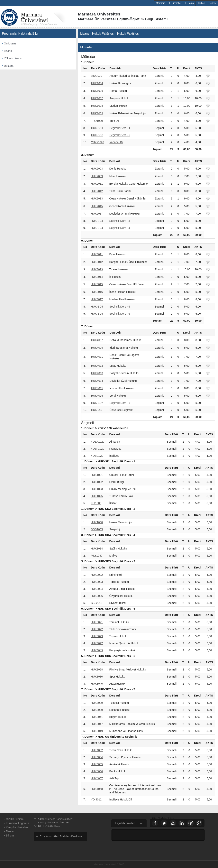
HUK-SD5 (97, 307)
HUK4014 (97, 381)
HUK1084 (97, 549)
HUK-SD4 (97, 228)
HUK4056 (97, 771)
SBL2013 (97, 603)
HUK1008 (97, 106)
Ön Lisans (10, 43)
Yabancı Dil (116, 142)
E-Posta (190, 3)
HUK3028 (97, 669)
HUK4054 (97, 757)
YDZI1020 (97, 456)
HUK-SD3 (97, 221)
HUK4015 (97, 388)
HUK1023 (97, 489)
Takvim (10, 831)
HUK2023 (97, 582)
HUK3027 (97, 643)
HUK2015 (97, 206)
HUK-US (96, 410)
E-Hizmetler (175, 3)
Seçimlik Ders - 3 (120, 221)
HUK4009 (97, 348)
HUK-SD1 (97, 128)
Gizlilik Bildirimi (15, 819)
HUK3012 (97, 262)
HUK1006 (97, 91)
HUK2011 (97, 184)
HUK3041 (97, 717)
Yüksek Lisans (13, 58)
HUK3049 (97, 731)
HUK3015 (97, 284)
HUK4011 (97, 357)
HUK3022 (97, 629)
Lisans (8, 51)
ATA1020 (96, 76)
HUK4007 (97, 340)
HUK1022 (97, 482)
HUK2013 (97, 199)
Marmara (161, 3)
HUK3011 (97, 254)
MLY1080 (97, 556)
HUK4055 (97, 764)
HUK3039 (97, 710)
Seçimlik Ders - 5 (120, 307)
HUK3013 (97, 269)
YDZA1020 (98, 442)
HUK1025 (97, 496)
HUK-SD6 (97, 314)
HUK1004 (97, 83)
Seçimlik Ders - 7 (120, 403)
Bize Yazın (46, 836)
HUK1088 (97, 522)
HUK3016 (97, 292)
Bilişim (10, 836)
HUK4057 (97, 778)
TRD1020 (97, 121)
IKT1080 (96, 503)
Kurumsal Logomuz (18, 823)
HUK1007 (97, 98)
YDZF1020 (98, 449)
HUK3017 (97, 299)
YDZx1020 (97, 142)
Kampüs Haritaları (17, 827)
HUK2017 (97, 214)
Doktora (9, 66)
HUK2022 (97, 575)
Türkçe (201, 3)
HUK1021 (97, 475)
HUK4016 (97, 396)
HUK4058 (97, 789)
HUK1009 (97, 113)
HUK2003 (97, 169)
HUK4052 (97, 750)
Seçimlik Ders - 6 (120, 314)
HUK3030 (97, 677)
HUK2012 (97, 191)
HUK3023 (97, 636)
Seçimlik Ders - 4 (120, 228)
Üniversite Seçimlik (121, 410)
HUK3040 (97, 684)
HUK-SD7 (97, 403)
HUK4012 (97, 366)
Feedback (77, 836)
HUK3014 (97, 277)
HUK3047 (97, 724)
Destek (212, 3)
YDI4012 (96, 799)
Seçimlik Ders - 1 (120, 128)
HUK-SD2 (97, 135)
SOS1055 (97, 529)
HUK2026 (97, 596)
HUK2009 (97, 176)
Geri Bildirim (62, 836)
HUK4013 (97, 373)
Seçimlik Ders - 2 (120, 135)
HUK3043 (97, 650)
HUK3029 (97, 703)
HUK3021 (97, 622)
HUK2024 (97, 589)
